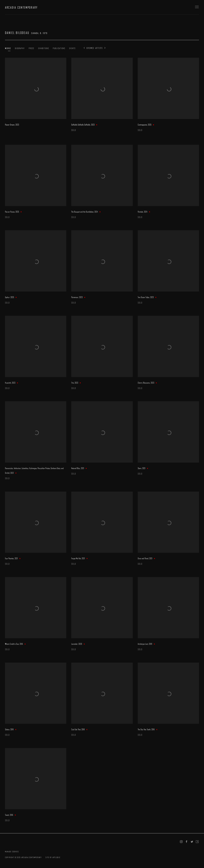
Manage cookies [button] (12, 852)
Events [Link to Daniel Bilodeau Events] (72, 48)
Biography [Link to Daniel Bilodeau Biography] (20, 48)
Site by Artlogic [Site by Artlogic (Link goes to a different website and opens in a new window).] (53, 857)
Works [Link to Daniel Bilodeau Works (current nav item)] (8, 48)
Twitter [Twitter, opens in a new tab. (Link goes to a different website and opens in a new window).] (192, 842)
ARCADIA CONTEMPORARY (21, 7)
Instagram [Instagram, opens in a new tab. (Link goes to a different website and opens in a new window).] (181, 842)
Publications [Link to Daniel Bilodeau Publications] (59, 48)
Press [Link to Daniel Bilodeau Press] (31, 48)
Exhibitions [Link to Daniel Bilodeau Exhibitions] (44, 48)
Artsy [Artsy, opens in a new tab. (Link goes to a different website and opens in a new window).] (197, 842)
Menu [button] (197, 7)
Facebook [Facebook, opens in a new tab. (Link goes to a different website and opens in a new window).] (187, 842)
